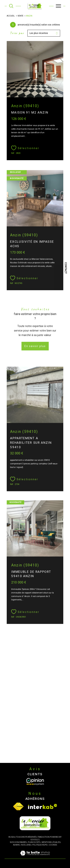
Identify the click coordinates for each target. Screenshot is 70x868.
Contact (66, 268)
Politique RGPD (40, 845)
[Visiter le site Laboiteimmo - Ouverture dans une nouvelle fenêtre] (35, 857)
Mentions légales (51, 842)
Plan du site (34, 842)
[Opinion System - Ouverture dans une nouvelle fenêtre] (35, 782)
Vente (20, 16)
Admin (16, 845)
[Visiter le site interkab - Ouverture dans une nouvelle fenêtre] (43, 806)
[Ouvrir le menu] (58, 6)
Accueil (11, 16)
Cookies (53, 845)
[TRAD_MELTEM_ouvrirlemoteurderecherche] (11, 6)
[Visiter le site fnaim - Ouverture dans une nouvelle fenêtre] (18, 806)
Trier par (17, 33)
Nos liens (26, 845)
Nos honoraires (18, 842)
